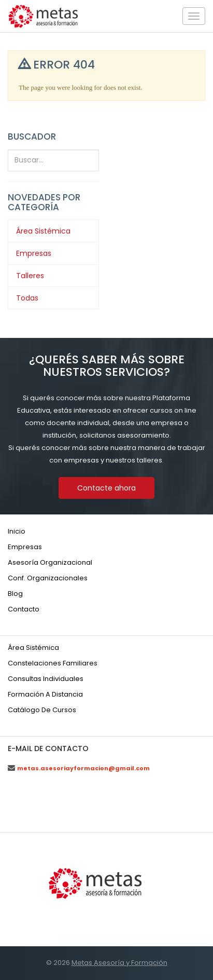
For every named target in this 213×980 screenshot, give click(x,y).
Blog (15, 594)
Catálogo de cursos (42, 710)
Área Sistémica (43, 231)
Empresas (34, 253)
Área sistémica (33, 648)
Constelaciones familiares (53, 663)
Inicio (17, 531)
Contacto (24, 609)
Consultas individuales (46, 679)
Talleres (30, 276)
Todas (27, 298)
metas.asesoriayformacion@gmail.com (83, 768)
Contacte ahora (106, 488)
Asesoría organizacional (50, 562)
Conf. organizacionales (48, 578)
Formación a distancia (45, 694)
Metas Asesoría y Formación (119, 963)
